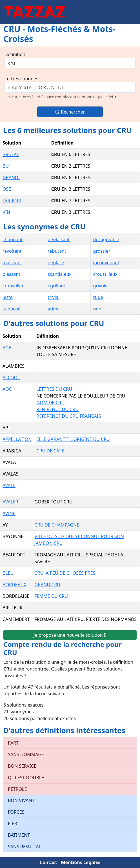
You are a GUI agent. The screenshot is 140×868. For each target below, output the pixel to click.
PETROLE (17, 789)
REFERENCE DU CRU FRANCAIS (69, 416)
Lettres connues (21, 79)
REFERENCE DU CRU (57, 409)
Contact (48, 862)
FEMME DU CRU (51, 596)
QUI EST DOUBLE (26, 778)
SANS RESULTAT (24, 847)
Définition (15, 54)
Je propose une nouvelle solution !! (70, 635)
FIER (13, 823)
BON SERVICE (22, 766)
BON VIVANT (21, 800)
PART (13, 743)
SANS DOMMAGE (26, 754)
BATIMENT (19, 835)
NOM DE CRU (50, 403)
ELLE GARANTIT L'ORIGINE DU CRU (73, 439)
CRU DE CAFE (50, 451)
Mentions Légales (81, 862)
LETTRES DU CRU (54, 389)
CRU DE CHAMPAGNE (57, 525)
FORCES (16, 812)
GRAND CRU (47, 585)
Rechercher (70, 112)
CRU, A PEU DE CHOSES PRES (65, 573)
